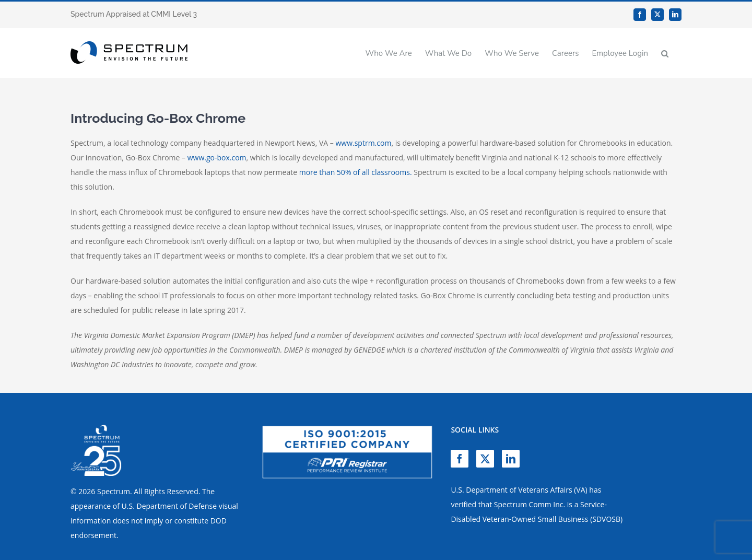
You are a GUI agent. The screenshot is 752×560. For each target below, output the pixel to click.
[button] (665, 53)
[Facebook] (460, 459)
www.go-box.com (217, 157)
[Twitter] (485, 459)
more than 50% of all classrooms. (356, 172)
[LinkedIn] (511, 459)
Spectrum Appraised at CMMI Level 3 (134, 14)
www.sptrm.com (363, 143)
